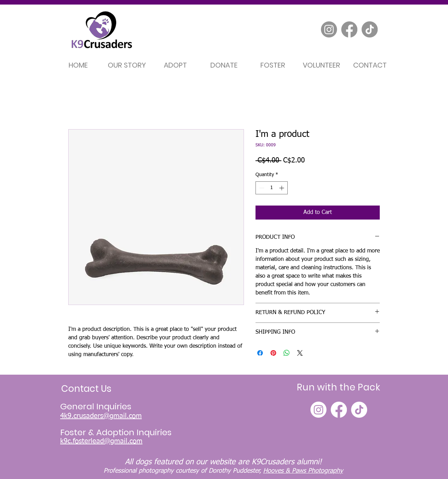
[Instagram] (329, 29)
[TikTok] (370, 29)
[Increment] (282, 188)
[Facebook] (349, 29)
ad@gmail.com (119, 441)
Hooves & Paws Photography (303, 471)
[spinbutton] (272, 188)
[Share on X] (300, 353)
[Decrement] (261, 188)
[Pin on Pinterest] (273, 353)
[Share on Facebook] (260, 353)
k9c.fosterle (78, 441)
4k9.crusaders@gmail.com (101, 416)
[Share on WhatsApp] (287, 353)
